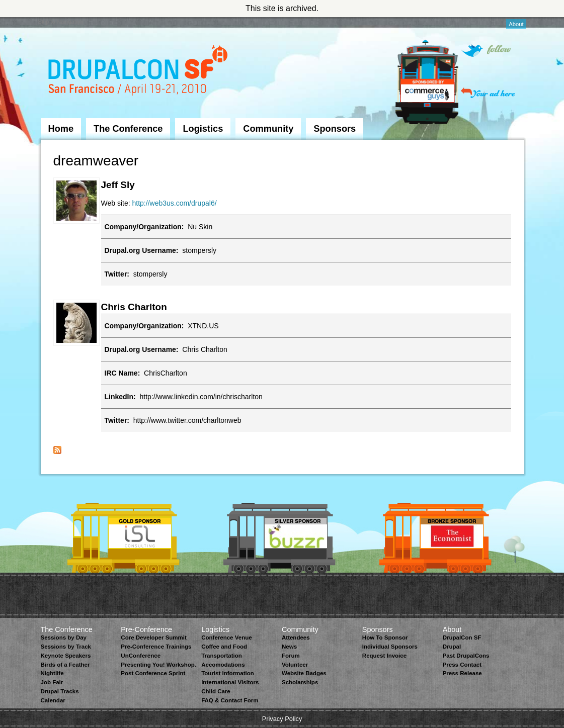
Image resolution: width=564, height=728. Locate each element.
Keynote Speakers (66, 656)
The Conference (128, 129)
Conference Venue (226, 638)
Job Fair (52, 682)
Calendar (53, 700)
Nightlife (52, 673)
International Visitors (230, 682)
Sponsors (335, 129)
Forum (291, 656)
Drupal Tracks (60, 691)
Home (61, 129)
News (289, 647)
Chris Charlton (134, 307)
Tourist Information (228, 673)
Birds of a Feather (65, 665)
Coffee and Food (224, 647)
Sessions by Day (64, 638)
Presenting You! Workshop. (158, 665)
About (516, 24)
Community (268, 129)
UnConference (141, 656)
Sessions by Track (66, 647)
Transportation (222, 656)
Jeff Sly (118, 185)
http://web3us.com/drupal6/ (175, 203)
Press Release (462, 673)
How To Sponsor (385, 638)
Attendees (296, 638)
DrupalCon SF (462, 638)
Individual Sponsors (390, 647)
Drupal (452, 647)
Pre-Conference (146, 629)
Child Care (216, 691)
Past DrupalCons (466, 656)
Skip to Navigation (61, 22)
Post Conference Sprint (153, 673)
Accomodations (223, 665)
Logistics (203, 129)
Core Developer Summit (154, 638)
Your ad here (488, 93)
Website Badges (304, 673)
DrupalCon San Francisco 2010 (139, 72)
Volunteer (295, 665)
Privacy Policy (282, 719)
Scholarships (300, 682)
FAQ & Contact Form (230, 700)
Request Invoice (384, 656)
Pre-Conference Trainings (156, 647)
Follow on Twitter (486, 51)
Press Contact (462, 665)
